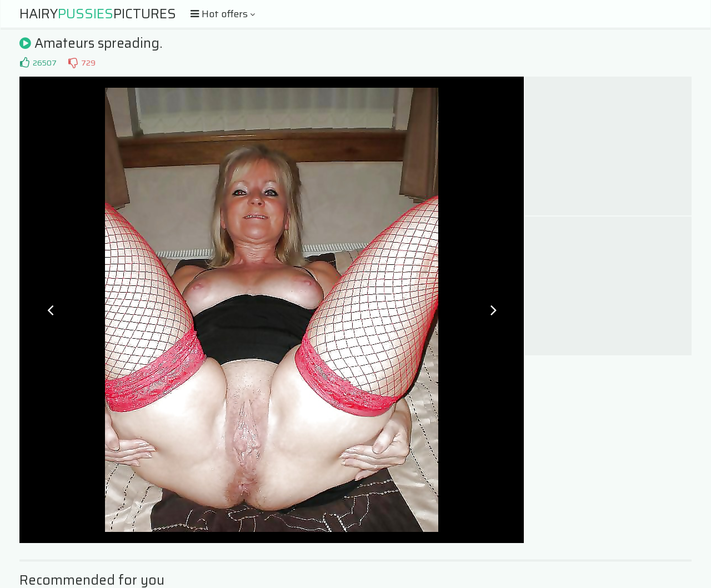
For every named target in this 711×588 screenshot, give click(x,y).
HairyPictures (98, 14)
